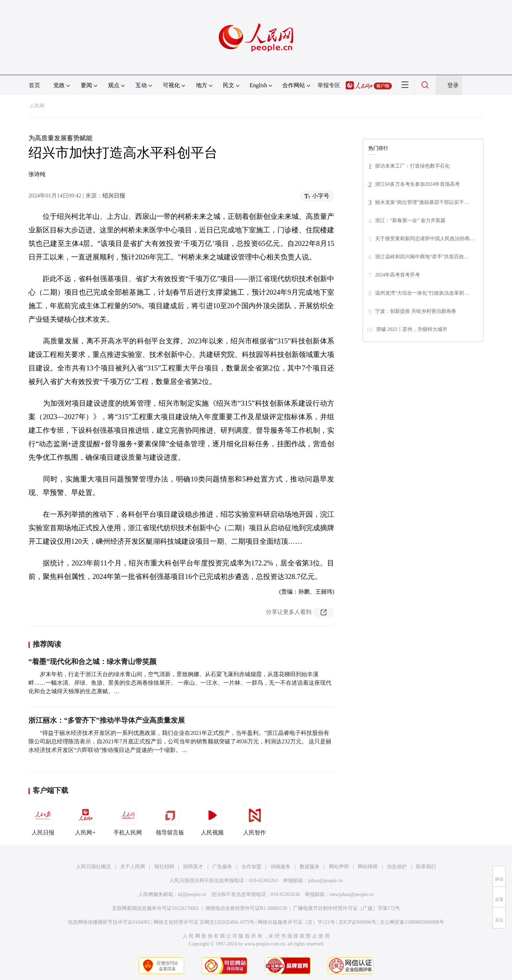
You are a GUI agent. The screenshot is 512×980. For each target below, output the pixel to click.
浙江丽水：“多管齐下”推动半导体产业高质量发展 (107, 720)
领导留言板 (170, 819)
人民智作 (255, 819)
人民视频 (212, 819)
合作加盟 (251, 867)
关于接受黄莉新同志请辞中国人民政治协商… (425, 239)
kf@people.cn (192, 894)
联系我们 (426, 867)
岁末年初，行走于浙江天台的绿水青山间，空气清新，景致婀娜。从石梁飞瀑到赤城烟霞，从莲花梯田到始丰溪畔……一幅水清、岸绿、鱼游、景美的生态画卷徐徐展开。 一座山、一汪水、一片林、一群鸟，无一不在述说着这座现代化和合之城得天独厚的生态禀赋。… (180, 683)
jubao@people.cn (325, 881)
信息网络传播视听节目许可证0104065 (109, 922)
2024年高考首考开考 (398, 275)
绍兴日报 (114, 196)
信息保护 (397, 867)
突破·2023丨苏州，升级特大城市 (412, 329)
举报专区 (329, 85)
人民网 (37, 106)
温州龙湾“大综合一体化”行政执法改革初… (422, 293)
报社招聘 (164, 867)
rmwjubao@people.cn (352, 894)
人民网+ (85, 819)
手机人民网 (128, 819)
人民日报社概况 (94, 867)
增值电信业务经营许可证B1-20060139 (246, 908)
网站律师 (368, 867)
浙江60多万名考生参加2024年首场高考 (417, 184)
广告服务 (222, 867)
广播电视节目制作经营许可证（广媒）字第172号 (346, 908)
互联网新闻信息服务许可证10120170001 (156, 908)
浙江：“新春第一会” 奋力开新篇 (410, 220)
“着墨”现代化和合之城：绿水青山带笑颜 (92, 662)
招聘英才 (193, 867)
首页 (34, 85)
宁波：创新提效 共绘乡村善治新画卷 (416, 311)
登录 (453, 85)
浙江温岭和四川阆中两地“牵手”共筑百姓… (422, 257)
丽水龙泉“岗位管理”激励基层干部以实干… (422, 202)
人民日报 (43, 819)
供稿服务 (281, 867)
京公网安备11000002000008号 (412, 922)
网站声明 (339, 867)
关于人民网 (133, 867)
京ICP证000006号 (357, 922)
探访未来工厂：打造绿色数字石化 (412, 166)
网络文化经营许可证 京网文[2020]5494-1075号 (204, 922)
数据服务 (310, 867)
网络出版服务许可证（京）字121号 (296, 922)
